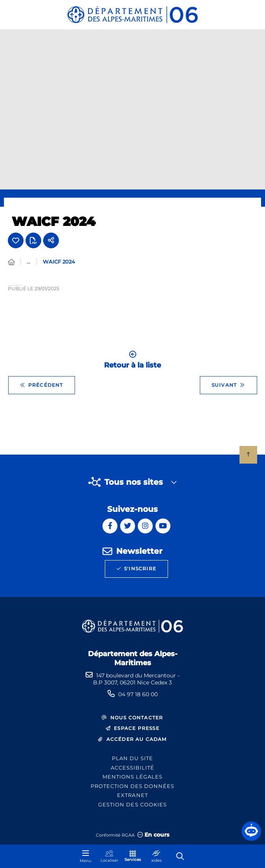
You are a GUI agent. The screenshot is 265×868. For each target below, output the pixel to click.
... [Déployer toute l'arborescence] (28, 262)
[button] (251, 831)
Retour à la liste (132, 360)
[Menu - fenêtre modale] (86, 856)
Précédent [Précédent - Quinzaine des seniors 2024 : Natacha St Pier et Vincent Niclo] (42, 385)
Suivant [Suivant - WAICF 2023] (228, 385)
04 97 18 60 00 (138, 694)
